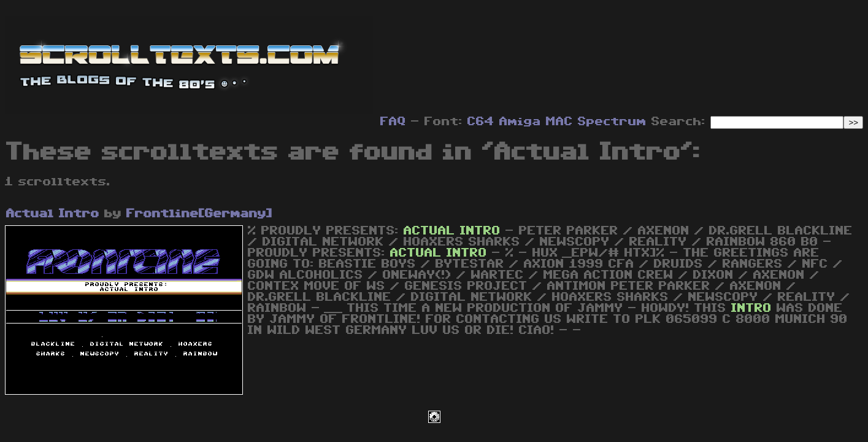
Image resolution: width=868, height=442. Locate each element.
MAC (559, 122)
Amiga (520, 122)
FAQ (393, 122)
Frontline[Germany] (199, 214)
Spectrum (612, 122)
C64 (481, 122)
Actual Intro (53, 214)
